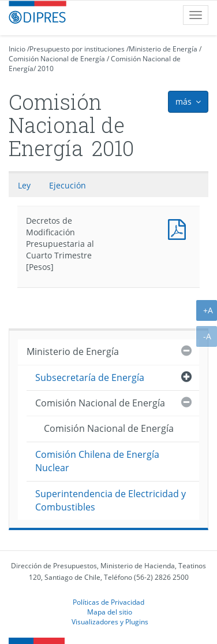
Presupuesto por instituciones (77, 49)
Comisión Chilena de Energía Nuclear (97, 461)
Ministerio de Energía (163, 49)
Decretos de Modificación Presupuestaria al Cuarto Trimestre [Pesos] (179, 228)
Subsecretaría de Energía (90, 377)
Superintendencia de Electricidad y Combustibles (111, 500)
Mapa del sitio (110, 612)
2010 (46, 69)
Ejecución (68, 185)
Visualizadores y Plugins (110, 621)
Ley (24, 185)
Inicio (17, 49)
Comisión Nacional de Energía (57, 59)
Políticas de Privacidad (108, 602)
